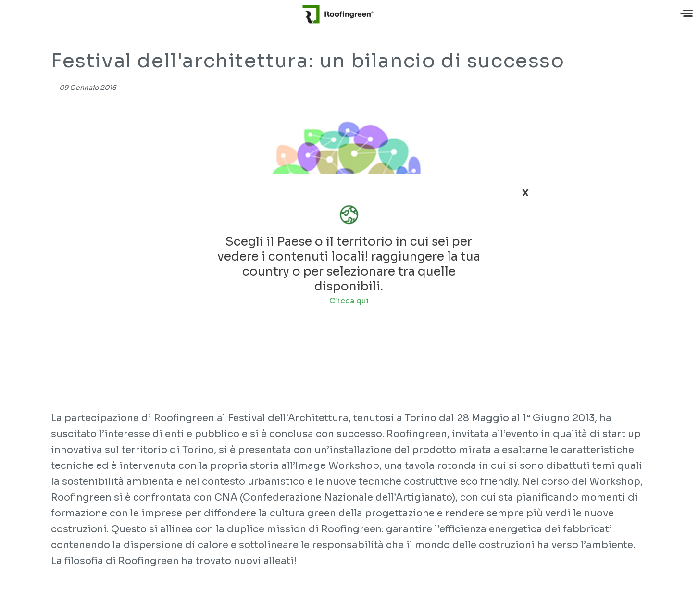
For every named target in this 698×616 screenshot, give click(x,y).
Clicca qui (349, 301)
